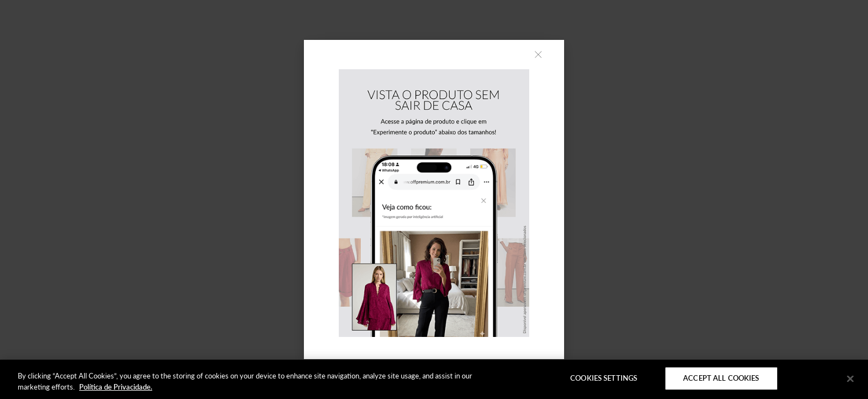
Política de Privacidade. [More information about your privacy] (116, 387)
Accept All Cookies (721, 378)
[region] (434, 379)
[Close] (850, 378)
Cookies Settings (604, 378)
